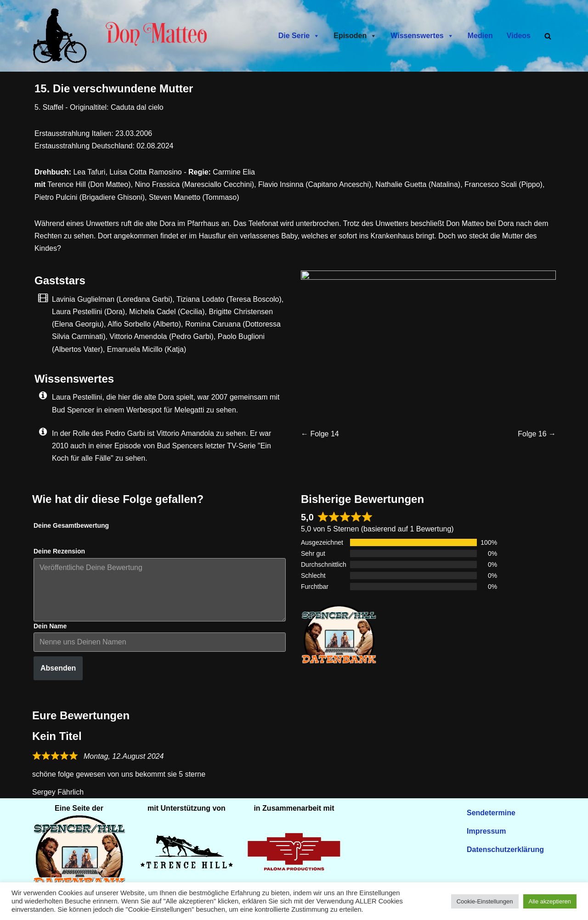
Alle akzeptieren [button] (550, 901)
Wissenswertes (422, 36)
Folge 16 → (537, 434)
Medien (480, 36)
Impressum (486, 831)
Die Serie (299, 36)
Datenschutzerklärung (505, 849)
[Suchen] (548, 36)
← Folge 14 (320, 434)
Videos (519, 36)
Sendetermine (491, 813)
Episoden (355, 36)
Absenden (58, 668)
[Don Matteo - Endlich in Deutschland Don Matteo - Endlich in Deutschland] (62, 36)
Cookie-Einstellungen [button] (485, 901)
